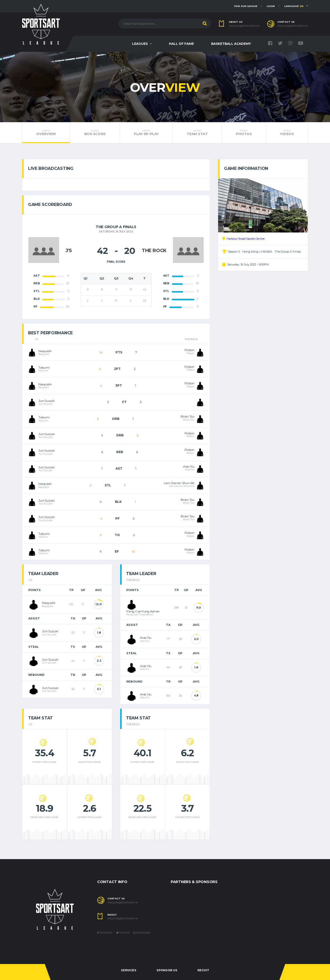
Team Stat (197, 132)
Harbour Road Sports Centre (246, 239)
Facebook (105, 933)
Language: (294, 6)
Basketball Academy (231, 44)
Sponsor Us (167, 970)
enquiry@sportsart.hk (123, 903)
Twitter (123, 933)
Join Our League (246, 6)
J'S (69, 251)
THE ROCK (154, 251)
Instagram (142, 933)
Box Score (95, 132)
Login (271, 6)
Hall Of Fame (181, 44)
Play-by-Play (146, 132)
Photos (244, 132)
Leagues (140, 44)
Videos (287, 132)
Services (129, 970)
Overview (46, 132)
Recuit (203, 970)
